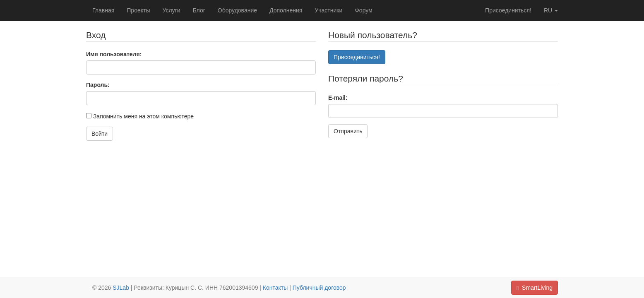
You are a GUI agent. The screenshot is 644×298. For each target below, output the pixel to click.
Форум (364, 10)
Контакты (275, 288)
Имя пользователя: (114, 54)
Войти (100, 134)
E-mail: (338, 98)
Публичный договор (319, 288)
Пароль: (98, 85)
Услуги (171, 10)
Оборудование (237, 10)
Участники (328, 10)
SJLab (121, 288)
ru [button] (551, 10)
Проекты (138, 10)
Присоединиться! (508, 10)
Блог (199, 10)
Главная (103, 10)
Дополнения (286, 10)
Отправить (348, 131)
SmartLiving (535, 288)
